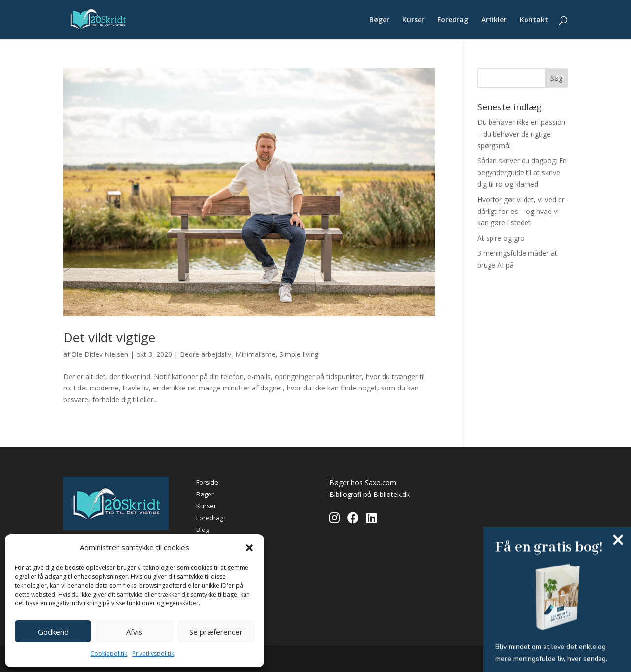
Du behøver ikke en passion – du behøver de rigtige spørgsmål (521, 134)
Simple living (299, 354)
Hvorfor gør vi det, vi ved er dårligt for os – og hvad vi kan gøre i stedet (521, 211)
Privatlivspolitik (153, 654)
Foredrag (453, 20)
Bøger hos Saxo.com (363, 482)
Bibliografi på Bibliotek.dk (369, 494)
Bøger (379, 20)
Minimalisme (255, 354)
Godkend (53, 632)
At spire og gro (501, 238)
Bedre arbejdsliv (206, 354)
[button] (249, 548)
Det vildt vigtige (109, 337)
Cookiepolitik (109, 654)
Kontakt (534, 20)
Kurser (413, 20)
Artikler (494, 20)
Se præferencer (216, 632)
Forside (207, 482)
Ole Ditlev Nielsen (100, 354)
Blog (203, 530)
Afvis (134, 632)
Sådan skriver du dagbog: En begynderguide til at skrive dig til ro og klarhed (522, 172)
